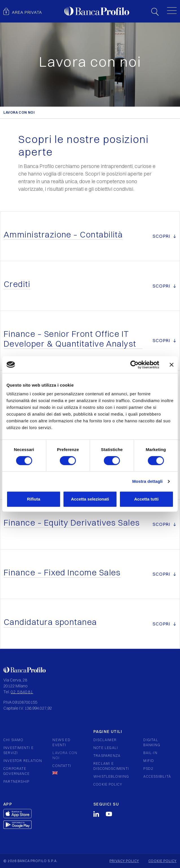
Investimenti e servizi (18, 750)
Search (155, 12)
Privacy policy (124, 861)
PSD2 (148, 769)
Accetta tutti (146, 499)
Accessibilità (157, 776)
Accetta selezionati (90, 499)
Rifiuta (34, 499)
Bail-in (150, 753)
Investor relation (23, 761)
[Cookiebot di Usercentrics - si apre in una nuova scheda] (134, 365)
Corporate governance (17, 771)
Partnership (16, 781)
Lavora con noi (65, 755)
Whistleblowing (111, 776)
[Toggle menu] (172, 10)
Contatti (62, 766)
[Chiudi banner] (172, 365)
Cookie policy (108, 784)
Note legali (106, 748)
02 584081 (22, 692)
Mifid (149, 761)
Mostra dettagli (147, 481)
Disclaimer (105, 740)
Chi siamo (13, 740)
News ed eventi (61, 742)
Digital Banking (152, 742)
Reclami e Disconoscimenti (111, 766)
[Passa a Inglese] (67, 773)
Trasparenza (107, 756)
